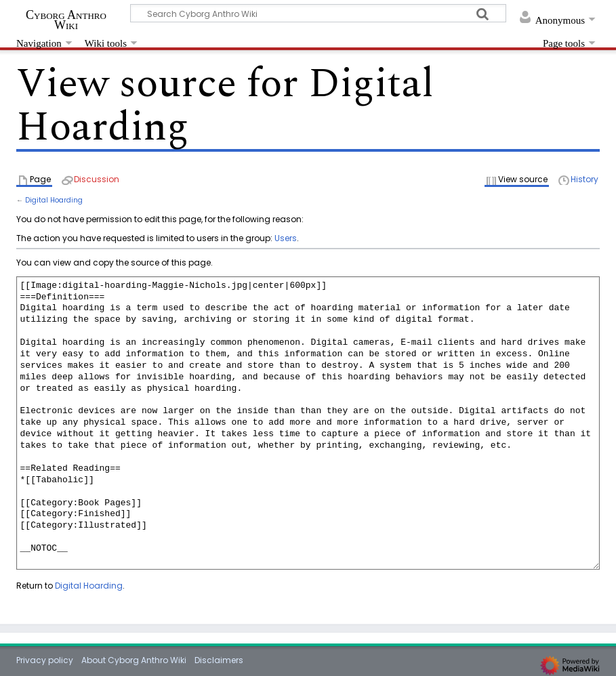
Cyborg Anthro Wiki (66, 20)
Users (286, 238)
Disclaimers (219, 660)
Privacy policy (45, 660)
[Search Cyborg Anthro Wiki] (318, 13)
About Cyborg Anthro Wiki (134, 660)
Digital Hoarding (54, 200)
